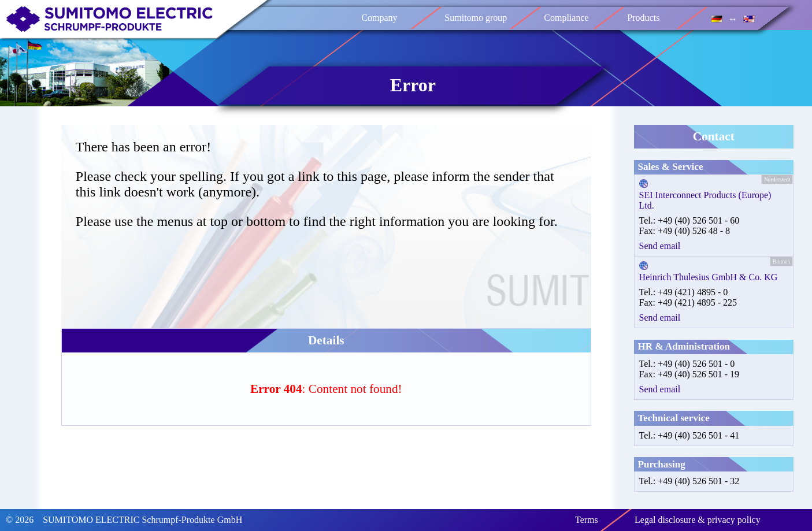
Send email (660, 246)
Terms (587, 520)
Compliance (566, 18)
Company (379, 18)
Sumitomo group (476, 18)
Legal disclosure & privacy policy (698, 520)
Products (643, 18)
